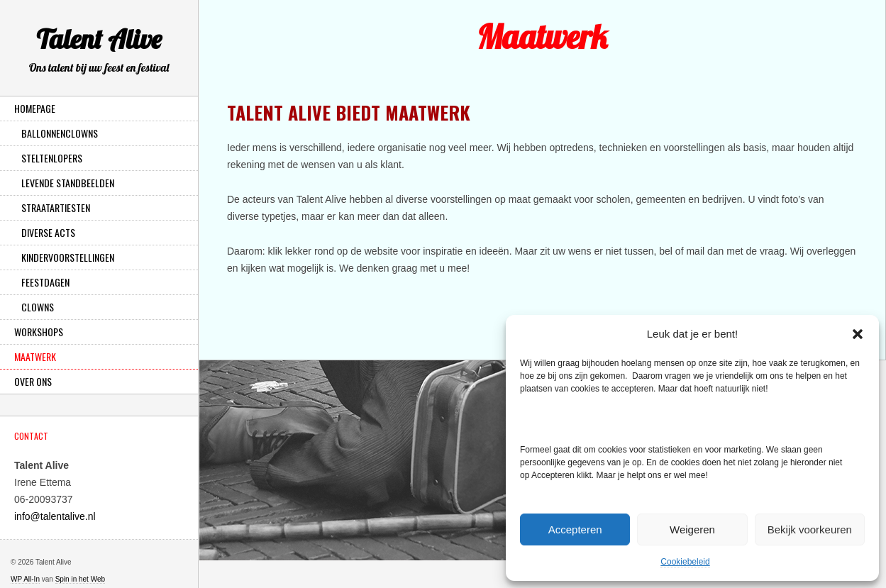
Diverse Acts (48, 232)
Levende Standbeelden (68, 183)
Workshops (39, 332)
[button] (858, 334)
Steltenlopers (52, 158)
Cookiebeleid (685, 562)
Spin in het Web (80, 579)
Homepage (35, 108)
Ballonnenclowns (60, 133)
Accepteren (575, 529)
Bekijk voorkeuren (810, 529)
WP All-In (25, 579)
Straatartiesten (56, 207)
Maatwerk (35, 356)
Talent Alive (99, 52)
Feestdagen (45, 282)
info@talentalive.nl (55, 516)
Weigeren (692, 529)
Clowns (38, 307)
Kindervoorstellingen (68, 257)
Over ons (33, 381)
